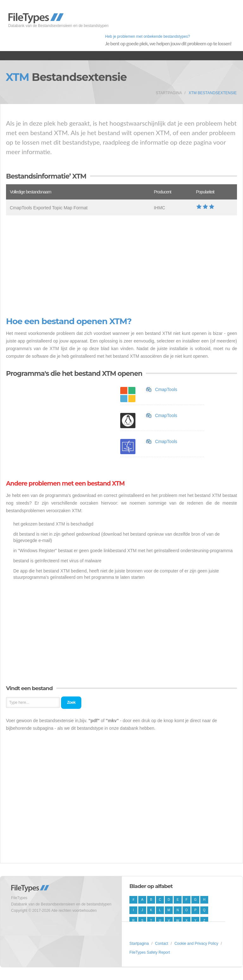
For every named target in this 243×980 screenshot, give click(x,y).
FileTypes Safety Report (150, 952)
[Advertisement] (121, 266)
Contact (162, 944)
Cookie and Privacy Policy (196, 944)
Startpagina (169, 93)
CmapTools (166, 389)
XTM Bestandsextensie (213, 93)
